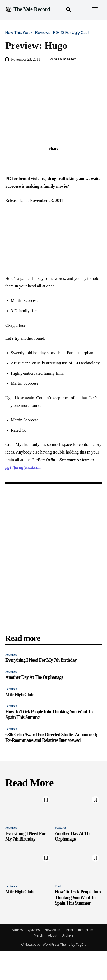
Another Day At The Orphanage (34, 677)
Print (70, 930)
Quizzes (34, 930)
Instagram (86, 930)
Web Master (65, 59)
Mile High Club (19, 695)
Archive (68, 935)
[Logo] (28, 9)
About (53, 935)
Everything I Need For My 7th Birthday (41, 660)
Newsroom (53, 930)
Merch (38, 935)
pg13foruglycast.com (23, 467)
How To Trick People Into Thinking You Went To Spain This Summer (78, 897)
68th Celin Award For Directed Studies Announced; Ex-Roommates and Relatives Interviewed (51, 738)
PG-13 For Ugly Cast (73, 33)
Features (11, 654)
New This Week (20, 33)
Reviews (44, 33)
